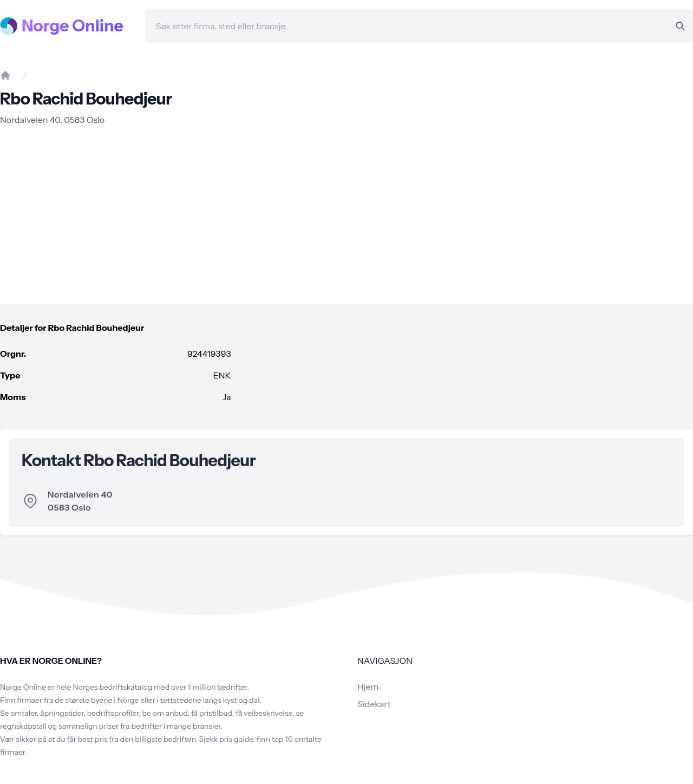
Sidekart (374, 704)
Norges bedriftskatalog (112, 687)
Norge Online (73, 26)
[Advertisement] (346, 215)
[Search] (680, 26)
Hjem (368, 687)
